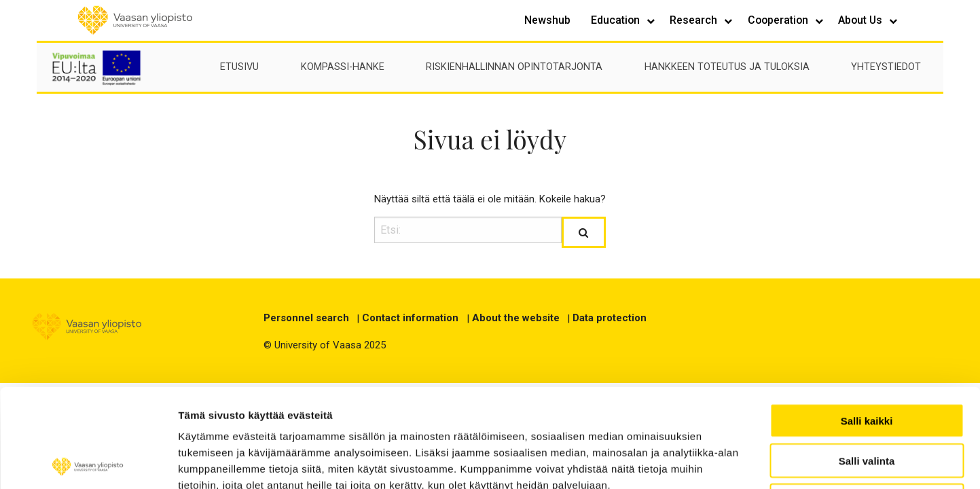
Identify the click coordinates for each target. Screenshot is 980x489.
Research (695, 20)
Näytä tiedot (814, 462)
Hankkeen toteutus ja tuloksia (727, 67)
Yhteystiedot (886, 67)
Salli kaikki (867, 322)
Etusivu (239, 67)
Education (617, 20)
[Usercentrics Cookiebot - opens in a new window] (88, 463)
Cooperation (779, 20)
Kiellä (867, 402)
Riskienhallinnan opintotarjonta (514, 67)
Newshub (547, 20)
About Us (861, 20)
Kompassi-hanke (343, 67)
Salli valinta (867, 362)
